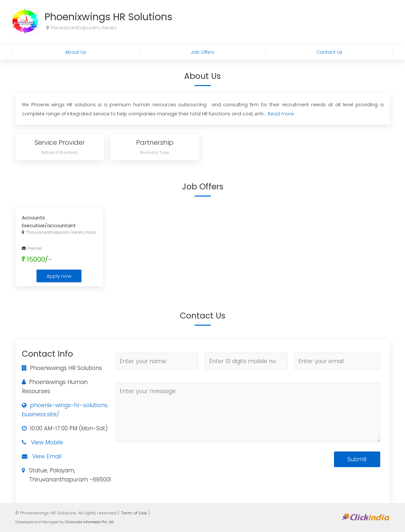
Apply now (59, 276)
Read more (281, 114)
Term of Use (134, 513)
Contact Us (329, 52)
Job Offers (202, 52)
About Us (76, 52)
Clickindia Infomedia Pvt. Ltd (89, 522)
